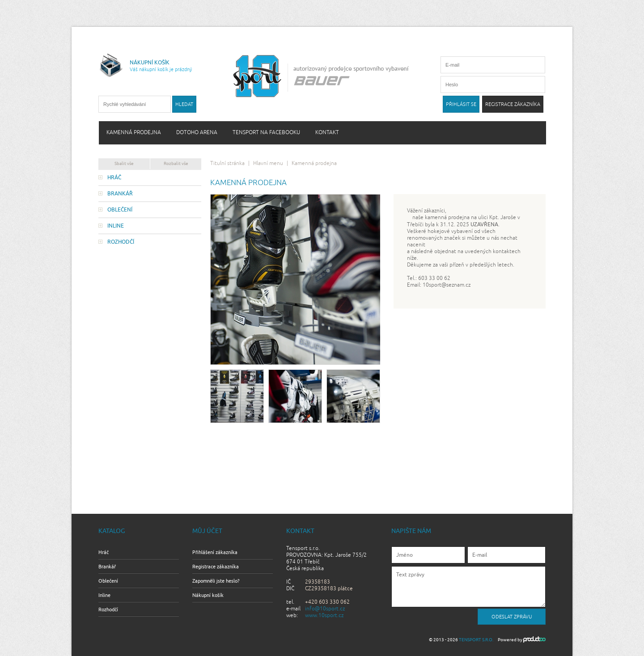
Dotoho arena (197, 133)
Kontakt (327, 133)
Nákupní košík (208, 595)
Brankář (120, 194)
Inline (116, 226)
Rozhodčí (121, 242)
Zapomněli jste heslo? (216, 581)
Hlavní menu (268, 163)
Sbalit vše (124, 163)
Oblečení (120, 210)
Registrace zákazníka (216, 567)
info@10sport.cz (325, 609)
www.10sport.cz (324, 616)
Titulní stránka (227, 163)
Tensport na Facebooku (266, 133)
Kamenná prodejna (134, 133)
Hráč (114, 178)
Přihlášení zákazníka (215, 552)
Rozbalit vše (176, 163)
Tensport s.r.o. (476, 640)
